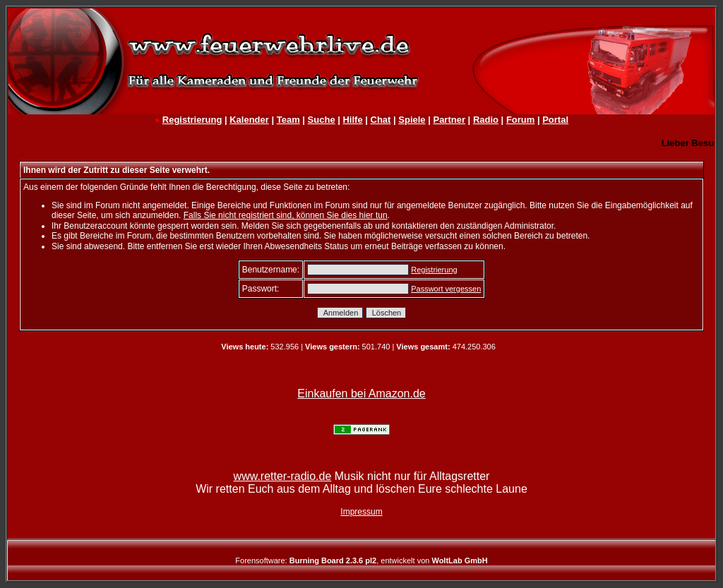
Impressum (361, 512)
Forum (520, 120)
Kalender (249, 120)
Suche (322, 120)
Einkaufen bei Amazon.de (361, 394)
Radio (486, 120)
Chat (381, 120)
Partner (449, 120)
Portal (555, 120)
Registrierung (192, 120)
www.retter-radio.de (283, 476)
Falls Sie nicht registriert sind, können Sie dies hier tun (286, 215)
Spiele (412, 120)
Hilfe (352, 120)
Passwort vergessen (446, 289)
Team (288, 120)
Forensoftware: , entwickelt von (361, 560)
